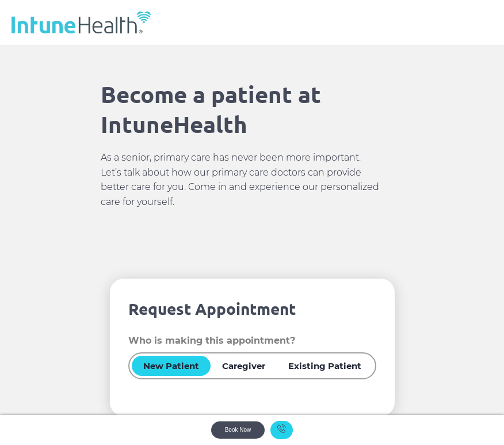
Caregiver (244, 366)
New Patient (171, 366)
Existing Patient (325, 366)
